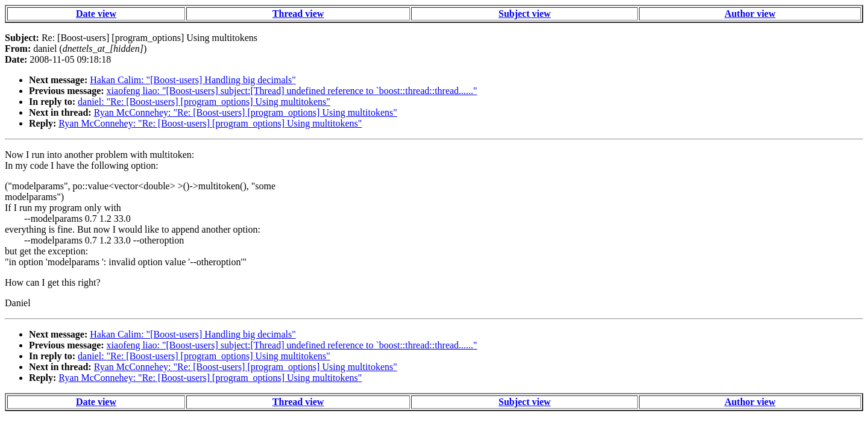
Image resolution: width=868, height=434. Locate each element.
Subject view (525, 14)
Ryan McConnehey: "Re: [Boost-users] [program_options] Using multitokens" (246, 112)
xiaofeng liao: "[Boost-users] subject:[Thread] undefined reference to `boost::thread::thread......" (292, 91)
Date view (96, 14)
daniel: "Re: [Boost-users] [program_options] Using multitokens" (204, 102)
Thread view (298, 14)
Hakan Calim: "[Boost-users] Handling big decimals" (193, 80)
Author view (750, 14)
